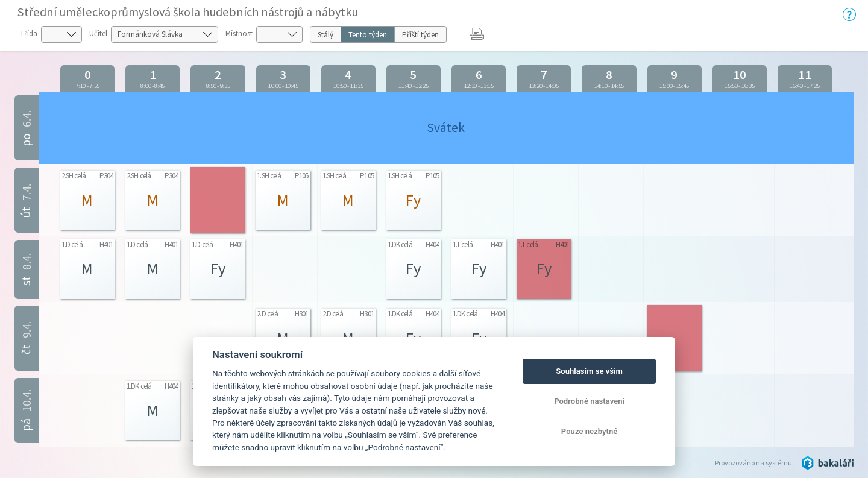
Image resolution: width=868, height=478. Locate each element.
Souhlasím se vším (589, 371)
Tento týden (368, 35)
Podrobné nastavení (589, 401)
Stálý (325, 35)
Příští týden (420, 35)
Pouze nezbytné (590, 431)
